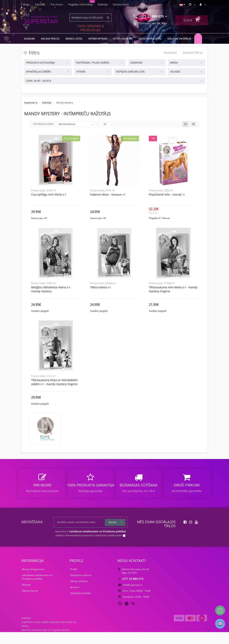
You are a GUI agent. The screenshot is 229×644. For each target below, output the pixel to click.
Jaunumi (75, 599)
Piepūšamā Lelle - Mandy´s (167, 194)
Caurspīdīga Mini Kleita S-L (49, 194)
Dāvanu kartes (30, 603)
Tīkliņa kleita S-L (100, 291)
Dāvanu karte (95, 4)
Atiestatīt (170, 53)
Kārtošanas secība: (43, 124)
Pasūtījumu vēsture (81, 587)
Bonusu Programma (33, 581)
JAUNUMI (30, 39)
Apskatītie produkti (81, 605)
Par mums (29, 4)
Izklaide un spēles (179, 39)
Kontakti (126, 4)
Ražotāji (26, 597)
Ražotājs (76, 4)
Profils (74, 581)
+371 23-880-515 (131, 591)
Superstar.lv (31, 103)
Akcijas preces (50, 39)
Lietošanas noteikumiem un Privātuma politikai (37, 589)
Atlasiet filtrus (193, 53)
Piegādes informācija (53, 4)
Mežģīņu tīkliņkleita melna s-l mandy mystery (51, 293)
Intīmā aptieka (98, 39)
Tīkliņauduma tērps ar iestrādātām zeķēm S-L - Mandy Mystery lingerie (54, 390)
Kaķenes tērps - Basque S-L (108, 194)
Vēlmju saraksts (79, 593)
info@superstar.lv (130, 597)
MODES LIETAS (74, 39)
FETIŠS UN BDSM (123, 39)
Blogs (112, 4)
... (198, 39)
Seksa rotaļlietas (150, 39)
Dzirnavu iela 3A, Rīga (150, 23)
